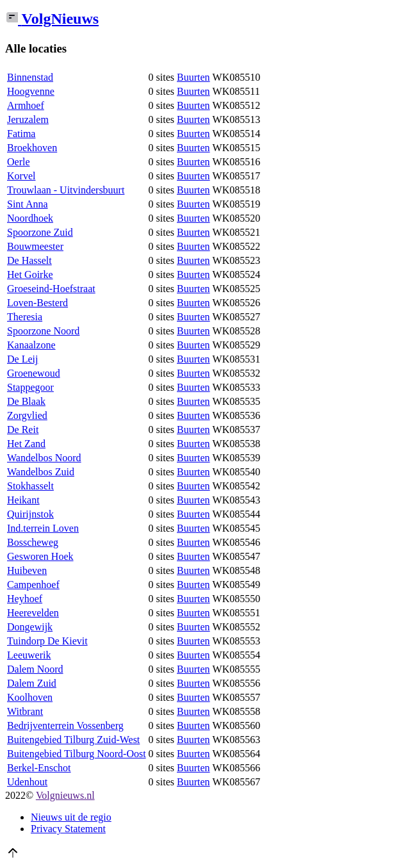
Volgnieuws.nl (65, 795)
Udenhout (27, 782)
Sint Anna (28, 204)
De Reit (23, 430)
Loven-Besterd (37, 303)
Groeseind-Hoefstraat (51, 289)
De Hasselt (29, 260)
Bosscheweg (33, 542)
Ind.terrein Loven (43, 528)
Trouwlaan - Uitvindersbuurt (66, 190)
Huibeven (27, 570)
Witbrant (25, 711)
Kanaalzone (31, 345)
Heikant (23, 500)
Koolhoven (30, 697)
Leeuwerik (29, 655)
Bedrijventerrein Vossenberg (65, 725)
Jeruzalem (28, 119)
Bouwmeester (35, 246)
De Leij (22, 359)
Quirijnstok (30, 514)
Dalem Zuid (32, 683)
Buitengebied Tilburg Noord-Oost (77, 754)
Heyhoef (25, 599)
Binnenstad (30, 77)
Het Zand (26, 444)
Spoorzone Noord (43, 331)
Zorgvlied (27, 415)
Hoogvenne (31, 91)
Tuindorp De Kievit (47, 641)
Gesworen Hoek (40, 556)
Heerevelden (33, 613)
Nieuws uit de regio (71, 817)
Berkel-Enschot (39, 768)
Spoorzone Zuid (40, 232)
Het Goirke (30, 274)
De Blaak (26, 401)
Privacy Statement (68, 829)
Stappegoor (30, 387)
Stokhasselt (30, 486)
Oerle (19, 162)
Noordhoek (30, 218)
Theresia (25, 317)
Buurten (193, 77)
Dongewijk (30, 627)
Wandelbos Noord (44, 458)
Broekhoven (32, 148)
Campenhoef (33, 585)
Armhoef (26, 105)
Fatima (21, 134)
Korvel (21, 176)
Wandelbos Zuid (41, 472)
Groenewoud (34, 373)
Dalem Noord (35, 669)
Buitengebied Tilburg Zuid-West (73, 740)
